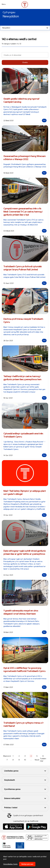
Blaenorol (7, 756)
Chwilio (25, 62)
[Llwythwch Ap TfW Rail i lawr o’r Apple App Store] (13, 826)
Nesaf (37, 760)
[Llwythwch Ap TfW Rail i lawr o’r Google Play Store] (37, 826)
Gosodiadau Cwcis (10, 864)
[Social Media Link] (25, 815)
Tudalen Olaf (43, 760)
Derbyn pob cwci (27, 864)
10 (25, 760)
